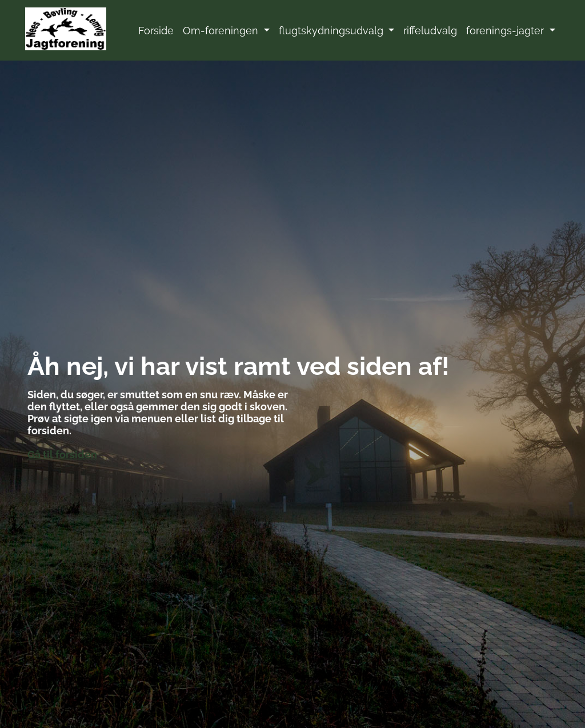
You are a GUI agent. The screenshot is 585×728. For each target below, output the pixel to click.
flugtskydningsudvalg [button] (332, 31)
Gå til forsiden (62, 455)
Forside (156, 31)
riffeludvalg (430, 31)
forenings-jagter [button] (506, 31)
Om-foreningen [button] (222, 31)
